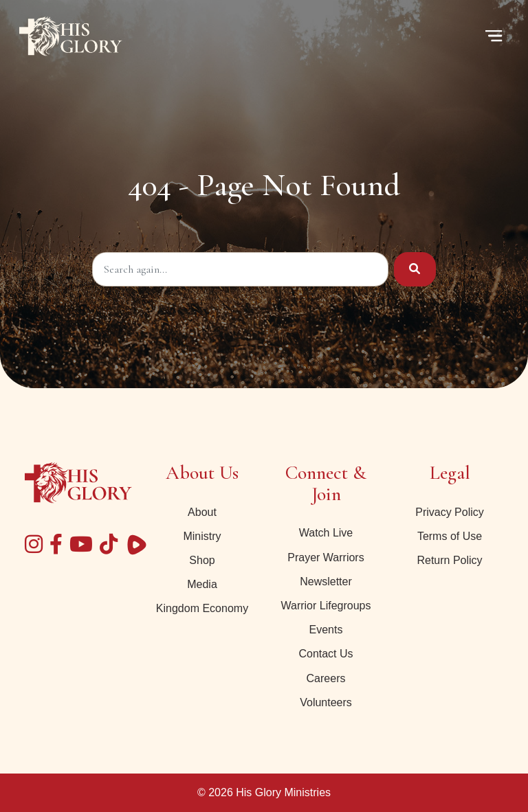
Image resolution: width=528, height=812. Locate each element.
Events (326, 630)
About (202, 512)
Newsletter (326, 582)
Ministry (202, 536)
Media (202, 584)
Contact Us (326, 654)
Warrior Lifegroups (326, 606)
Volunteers (326, 702)
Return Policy (449, 560)
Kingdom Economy (202, 608)
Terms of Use (450, 536)
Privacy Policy (450, 512)
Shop (202, 560)
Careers (326, 678)
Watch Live (326, 533)
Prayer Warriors (326, 557)
